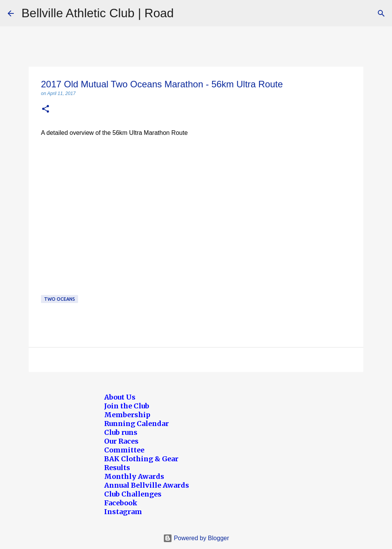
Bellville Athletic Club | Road (98, 13)
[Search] (381, 13)
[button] (46, 109)
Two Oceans (60, 299)
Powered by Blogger (196, 538)
